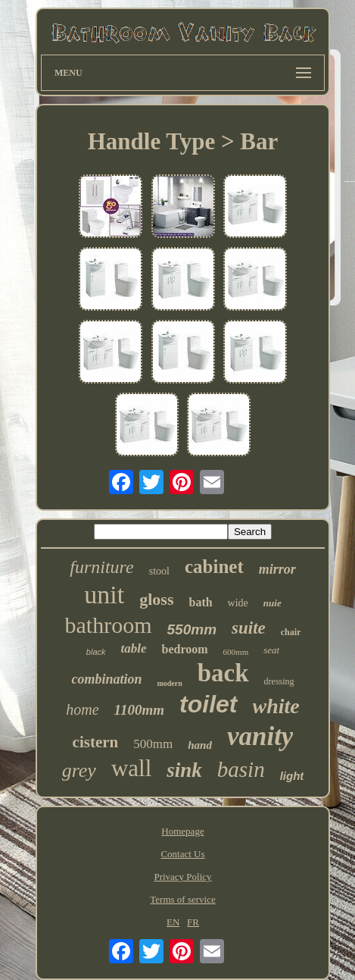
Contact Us (182, 854)
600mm (236, 652)
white (276, 706)
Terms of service (182, 899)
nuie (272, 603)
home (82, 709)
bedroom (185, 649)
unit (104, 595)
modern (169, 683)
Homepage (182, 831)
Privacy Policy (182, 877)
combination (106, 679)
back (223, 673)
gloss (156, 599)
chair (291, 632)
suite (249, 628)
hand (200, 745)
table (134, 648)
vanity (260, 736)
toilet (208, 704)
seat (271, 650)
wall (131, 768)
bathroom (109, 625)
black (96, 652)
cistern (96, 742)
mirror (277, 569)
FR (193, 922)
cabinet (214, 567)
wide (238, 603)
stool (159, 571)
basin (241, 769)
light (292, 776)
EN (173, 922)
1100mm (140, 710)
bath (200, 602)
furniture (101, 567)
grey (79, 770)
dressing (279, 681)
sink (184, 770)
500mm (153, 744)
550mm (192, 629)
